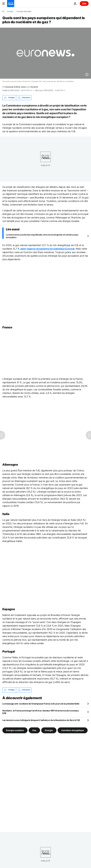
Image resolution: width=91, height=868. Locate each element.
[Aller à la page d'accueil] (11, 4)
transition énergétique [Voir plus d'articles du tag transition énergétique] (73, 730)
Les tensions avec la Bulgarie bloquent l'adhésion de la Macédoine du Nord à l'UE (41, 720)
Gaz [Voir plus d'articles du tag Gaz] (34, 730)
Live (84, 3)
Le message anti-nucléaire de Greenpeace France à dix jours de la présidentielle (41, 704)
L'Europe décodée (24, 11)
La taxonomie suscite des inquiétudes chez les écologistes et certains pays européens (42, 236)
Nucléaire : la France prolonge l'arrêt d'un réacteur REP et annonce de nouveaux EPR (41, 712)
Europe (10, 11)
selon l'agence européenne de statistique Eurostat (47, 249)
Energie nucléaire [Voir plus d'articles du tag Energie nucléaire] (15, 730)
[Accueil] (3, 11)
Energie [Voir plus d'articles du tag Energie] (49, 730)
